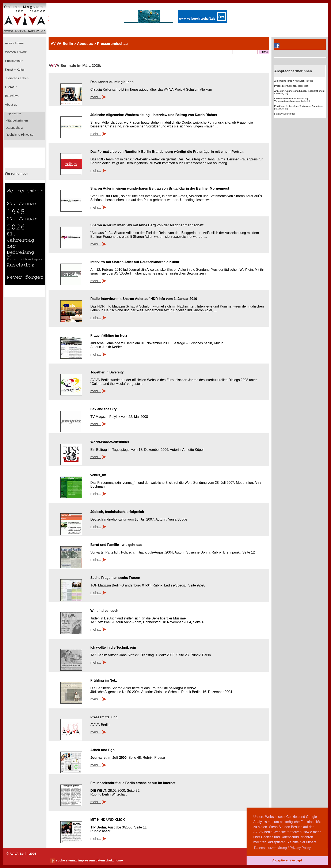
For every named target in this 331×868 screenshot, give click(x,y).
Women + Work (15, 52)
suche (60, 860)
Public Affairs (14, 61)
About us (11, 105)
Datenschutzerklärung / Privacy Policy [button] (282, 848)
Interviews (12, 96)
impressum (87, 860)
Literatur (10, 87)
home (119, 860)
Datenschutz (14, 128)
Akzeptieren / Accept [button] (287, 860)
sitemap (71, 860)
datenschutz (105, 860)
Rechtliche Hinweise (19, 135)
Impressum (13, 113)
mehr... (96, 97)
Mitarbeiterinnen (16, 120)
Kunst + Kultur (14, 70)
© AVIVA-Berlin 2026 (21, 854)
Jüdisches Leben (16, 78)
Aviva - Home (14, 43)
